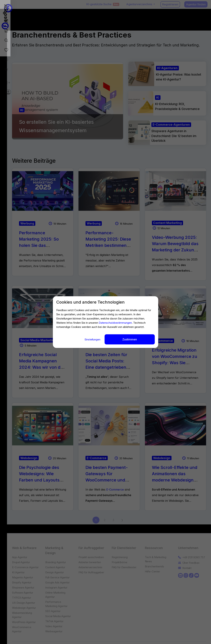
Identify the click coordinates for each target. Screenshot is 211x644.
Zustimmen (130, 338)
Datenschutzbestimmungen (115, 324)
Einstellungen (93, 339)
